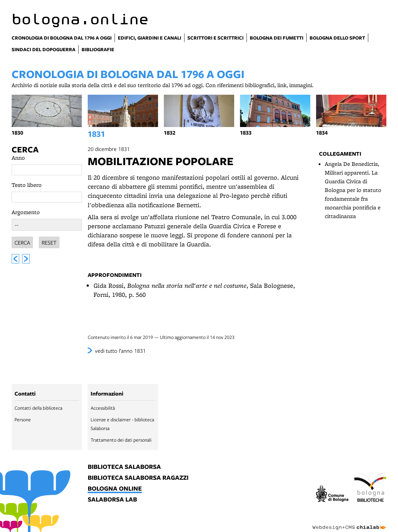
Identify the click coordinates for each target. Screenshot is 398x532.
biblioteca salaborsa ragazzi (138, 478)
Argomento (26, 212)
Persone (23, 420)
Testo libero (27, 185)
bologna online (115, 489)
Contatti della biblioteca (38, 408)
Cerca (25, 150)
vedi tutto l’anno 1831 (120, 351)
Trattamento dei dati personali (121, 440)
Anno (18, 158)
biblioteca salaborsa (124, 467)
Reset (49, 241)
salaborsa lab (112, 500)
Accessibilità (103, 408)
